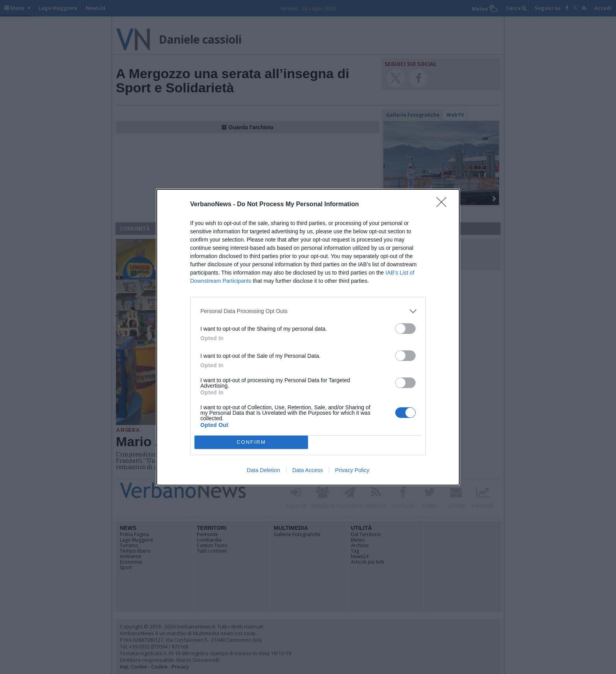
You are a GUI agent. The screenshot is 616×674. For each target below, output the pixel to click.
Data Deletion (263, 470)
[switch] (405, 329)
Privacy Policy (352, 470)
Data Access (308, 470)
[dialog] (308, 337)
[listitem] (308, 311)
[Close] (444, 205)
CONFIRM (251, 442)
